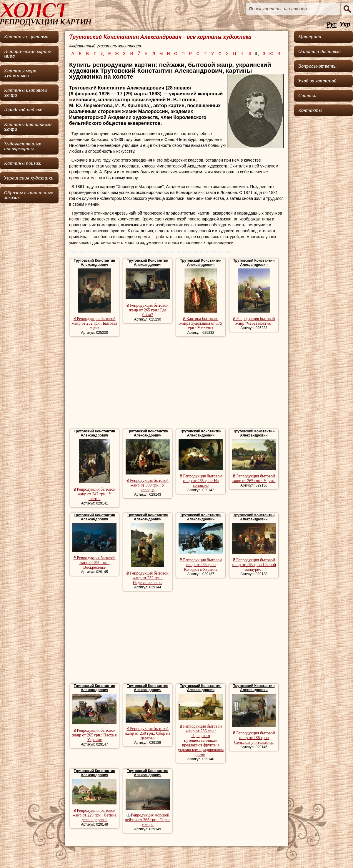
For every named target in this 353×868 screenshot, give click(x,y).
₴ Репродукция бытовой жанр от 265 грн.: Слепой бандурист (254, 565)
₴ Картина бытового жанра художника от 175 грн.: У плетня (201, 323)
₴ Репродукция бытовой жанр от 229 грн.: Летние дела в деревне (95, 815)
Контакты (310, 110)
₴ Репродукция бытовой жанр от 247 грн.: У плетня (95, 494)
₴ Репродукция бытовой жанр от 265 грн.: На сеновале (201, 481)
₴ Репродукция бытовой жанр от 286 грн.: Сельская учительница (254, 738)
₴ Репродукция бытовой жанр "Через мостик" (254, 321)
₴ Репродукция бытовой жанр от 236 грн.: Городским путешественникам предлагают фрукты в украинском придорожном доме (201, 740)
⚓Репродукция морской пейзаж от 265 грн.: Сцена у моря (148, 820)
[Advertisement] (176, 384)
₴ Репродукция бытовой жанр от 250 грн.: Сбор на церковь (148, 733)
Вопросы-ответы (317, 66)
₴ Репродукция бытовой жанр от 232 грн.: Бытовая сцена (94, 323)
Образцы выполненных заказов (29, 195)
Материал (310, 37)
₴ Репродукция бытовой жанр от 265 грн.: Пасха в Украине (94, 735)
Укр (345, 25)
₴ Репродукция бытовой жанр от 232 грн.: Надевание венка (148, 578)
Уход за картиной (317, 81)
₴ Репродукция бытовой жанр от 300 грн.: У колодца (148, 485)
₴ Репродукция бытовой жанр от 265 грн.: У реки (254, 478)
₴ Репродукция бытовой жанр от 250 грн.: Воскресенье (95, 563)
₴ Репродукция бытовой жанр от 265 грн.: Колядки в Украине (201, 565)
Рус (332, 25)
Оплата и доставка (319, 52)
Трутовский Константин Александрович (95, 263)
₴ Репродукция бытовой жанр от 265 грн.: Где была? (148, 310)
